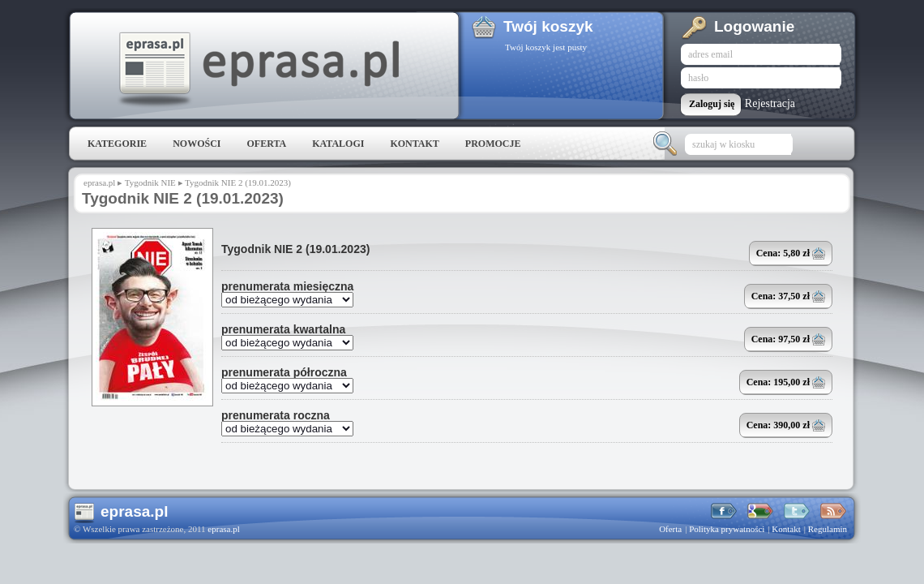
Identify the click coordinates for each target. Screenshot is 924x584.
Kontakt (414, 144)
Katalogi (338, 144)
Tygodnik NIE (150, 182)
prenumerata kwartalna (283, 329)
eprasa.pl (258, 70)
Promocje (493, 144)
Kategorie (117, 144)
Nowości (197, 144)
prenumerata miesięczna (287, 286)
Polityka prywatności (727, 529)
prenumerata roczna (276, 415)
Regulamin (828, 529)
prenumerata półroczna (284, 372)
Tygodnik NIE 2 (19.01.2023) (295, 249)
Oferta (266, 144)
